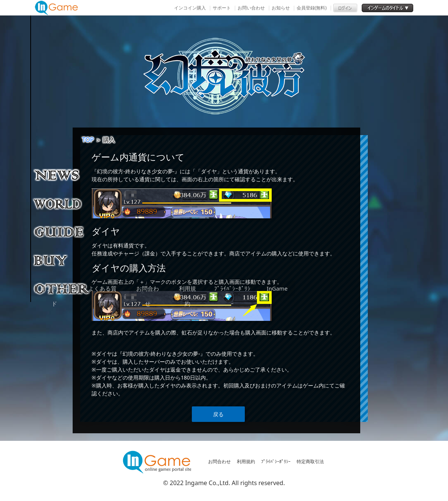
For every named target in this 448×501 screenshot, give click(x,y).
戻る (218, 414)
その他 (62, 288)
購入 (62, 260)
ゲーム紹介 (62, 203)
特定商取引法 (310, 461)
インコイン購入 (190, 8)
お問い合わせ (251, 8)
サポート (222, 8)
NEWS (62, 175)
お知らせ (281, 8)
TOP (88, 140)
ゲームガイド (62, 232)
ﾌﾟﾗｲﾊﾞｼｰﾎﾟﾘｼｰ (276, 461)
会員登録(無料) (312, 8)
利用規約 (246, 461)
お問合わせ (219, 461)
